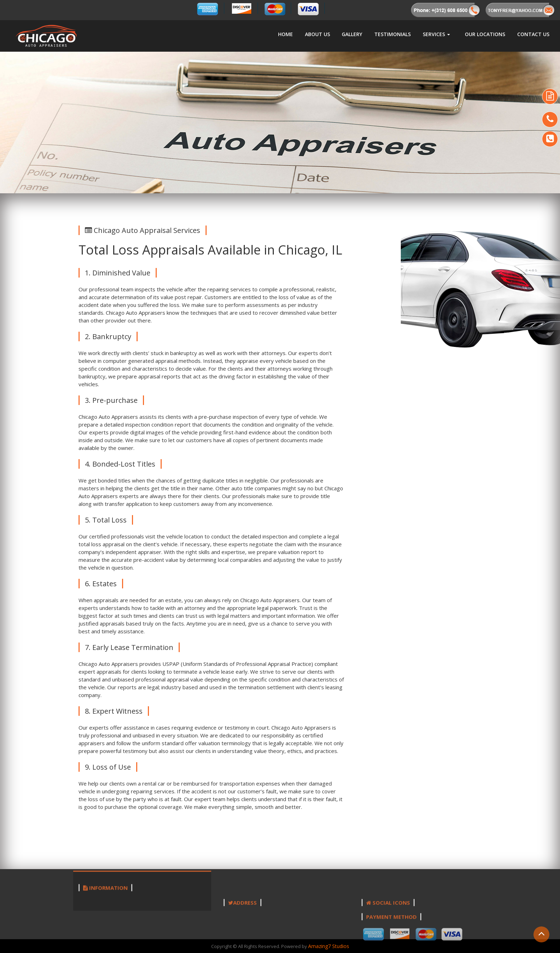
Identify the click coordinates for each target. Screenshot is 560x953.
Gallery (352, 34)
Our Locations (485, 34)
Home (285, 34)
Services (436, 34)
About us (317, 34)
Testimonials (392, 34)
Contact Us (533, 34)
